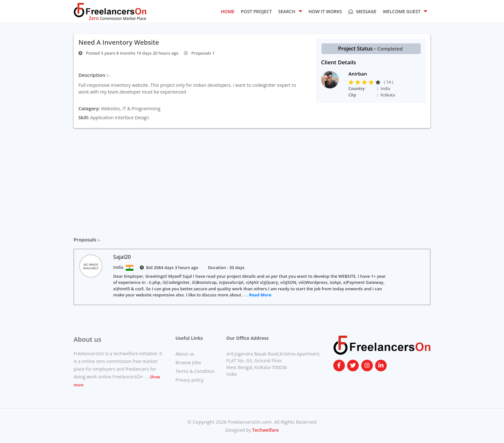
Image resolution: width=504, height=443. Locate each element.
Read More (260, 295)
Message (362, 11)
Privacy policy (190, 380)
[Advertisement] (252, 176)
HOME (228, 11)
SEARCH (290, 11)
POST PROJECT (256, 11)
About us (185, 354)
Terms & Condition (195, 371)
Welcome (405, 11)
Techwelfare (265, 430)
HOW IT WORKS (325, 11)
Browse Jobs (188, 362)
